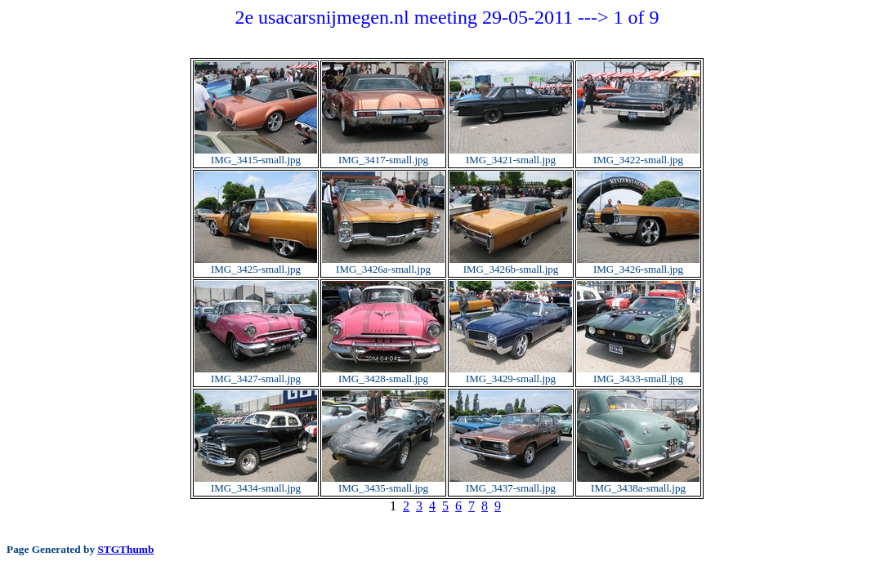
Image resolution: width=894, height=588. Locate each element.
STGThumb (125, 549)
